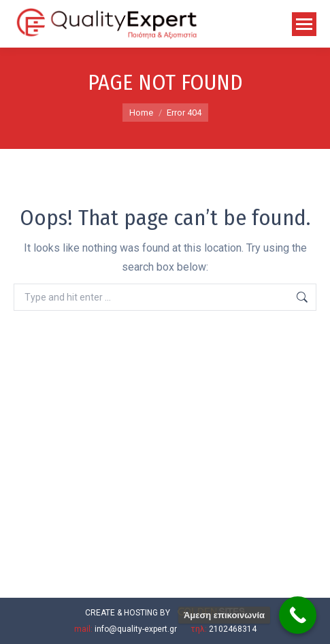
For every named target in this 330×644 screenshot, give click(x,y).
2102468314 (233, 629)
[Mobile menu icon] (304, 24)
